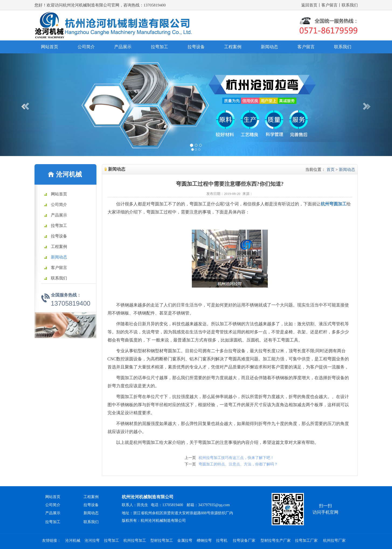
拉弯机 (222, 541)
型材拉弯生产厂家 (276, 541)
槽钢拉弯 (204, 541)
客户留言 (329, 5)
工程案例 (233, 47)
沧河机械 (73, 541)
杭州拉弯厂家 (334, 541)
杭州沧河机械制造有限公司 (148, 497)
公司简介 (86, 47)
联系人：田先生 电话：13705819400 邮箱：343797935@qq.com (176, 505)
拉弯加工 (159, 47)
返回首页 (309, 5)
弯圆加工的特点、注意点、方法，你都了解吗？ (238, 464)
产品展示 (123, 47)
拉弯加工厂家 (307, 541)
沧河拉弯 (92, 541)
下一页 (190, 464)
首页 (331, 170)
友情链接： (51, 541)
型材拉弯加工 (162, 541)
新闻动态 (269, 47)
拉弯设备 (196, 47)
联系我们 (350, 5)
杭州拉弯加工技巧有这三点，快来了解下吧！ (236, 458)
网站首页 (50, 47)
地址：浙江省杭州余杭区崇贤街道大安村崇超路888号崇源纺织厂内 (177, 513)
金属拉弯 (185, 541)
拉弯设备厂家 (245, 541)
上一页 (190, 458)
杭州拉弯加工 (135, 541)
